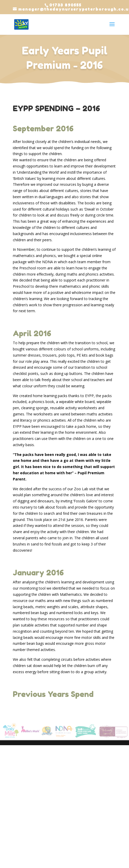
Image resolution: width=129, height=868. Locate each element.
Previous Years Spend (53, 694)
